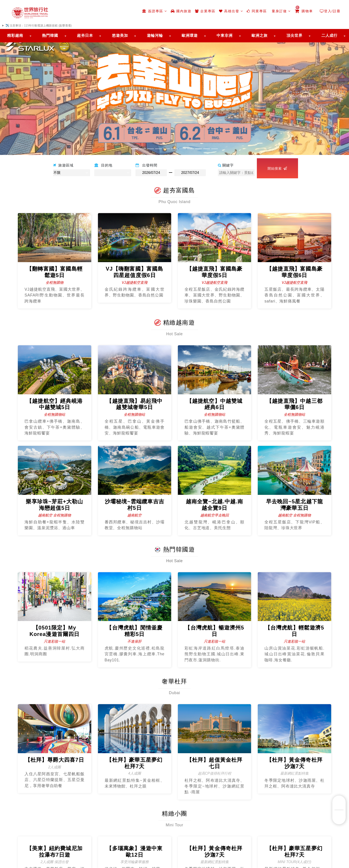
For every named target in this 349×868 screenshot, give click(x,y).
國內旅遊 (181, 11)
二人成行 (329, 36)
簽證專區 (155, 11)
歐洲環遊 (190, 36)
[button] (26, 93)
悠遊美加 (120, 36)
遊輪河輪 (155, 36)
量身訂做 (281, 11)
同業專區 (257, 11)
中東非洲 (225, 36)
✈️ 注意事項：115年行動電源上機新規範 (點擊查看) (39, 26)
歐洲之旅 (260, 36)
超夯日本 (85, 36)
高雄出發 (231, 11)
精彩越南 (15, 36)
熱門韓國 (50, 36)
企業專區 (205, 11)
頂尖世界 (294, 36)
